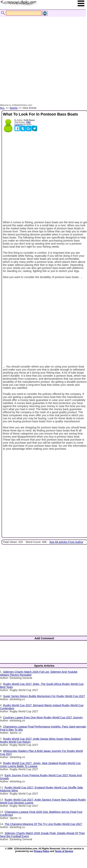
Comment (18, 124)
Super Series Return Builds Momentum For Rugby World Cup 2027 (44, 696)
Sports (14, 108)
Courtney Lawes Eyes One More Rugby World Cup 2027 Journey (43, 717)
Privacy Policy (42, 851)
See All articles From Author (66, 542)
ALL (2, 108)
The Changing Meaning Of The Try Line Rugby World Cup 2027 (43, 824)
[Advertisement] (43, 56)
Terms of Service (64, 851)
